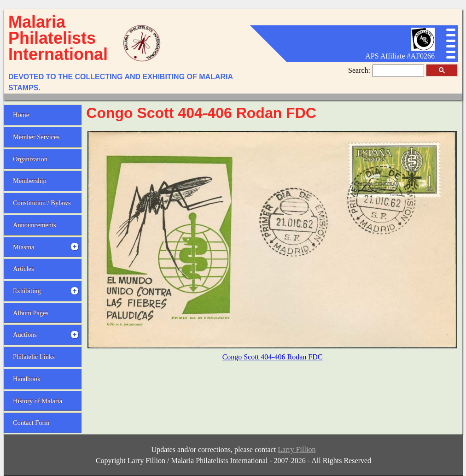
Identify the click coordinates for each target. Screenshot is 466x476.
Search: (360, 70)
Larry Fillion (297, 450)
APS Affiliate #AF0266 (400, 56)
